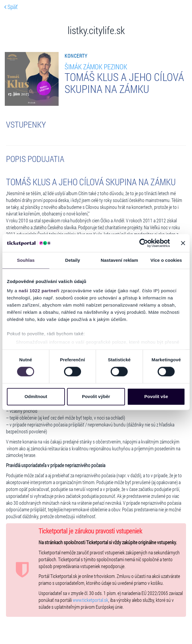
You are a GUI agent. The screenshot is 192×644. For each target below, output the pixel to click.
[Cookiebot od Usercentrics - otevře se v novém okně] (144, 243)
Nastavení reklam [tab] (119, 260)
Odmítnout (36, 396)
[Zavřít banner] (183, 243)
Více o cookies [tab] (166, 260)
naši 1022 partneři (39, 291)
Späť (11, 7)
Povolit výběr (96, 396)
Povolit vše (156, 396)
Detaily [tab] (73, 260)
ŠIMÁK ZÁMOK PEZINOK (96, 66)
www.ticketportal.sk (90, 600)
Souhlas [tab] (26, 260)
